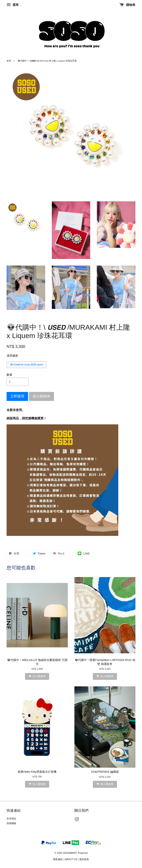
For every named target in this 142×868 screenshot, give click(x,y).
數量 (9, 375)
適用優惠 (12, 356)
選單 (13, 5)
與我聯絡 (11, 823)
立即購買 (17, 396)
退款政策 (84, 859)
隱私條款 (58, 859)
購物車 (127, 5)
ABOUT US (71, 859)
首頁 (9, 61)
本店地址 (11, 818)
